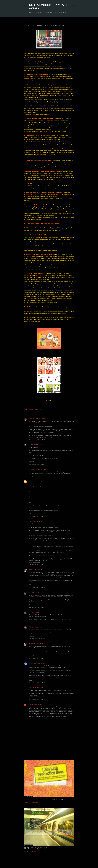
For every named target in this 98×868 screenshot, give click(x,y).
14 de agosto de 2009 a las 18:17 (37, 639)
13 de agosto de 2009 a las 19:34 (37, 622)
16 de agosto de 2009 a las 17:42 (37, 699)
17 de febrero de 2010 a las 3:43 (37, 719)
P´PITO (31, 445)
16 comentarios (34, 803)
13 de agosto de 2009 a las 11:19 (37, 464)
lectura (34, 409)
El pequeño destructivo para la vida (45, 799)
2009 (30, 409)
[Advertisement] (49, 740)
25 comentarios (34, 851)
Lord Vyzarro (33, 469)
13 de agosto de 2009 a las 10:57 (37, 440)
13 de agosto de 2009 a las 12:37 (37, 516)
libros (40, 409)
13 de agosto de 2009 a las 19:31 (37, 607)
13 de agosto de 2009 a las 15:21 (37, 565)
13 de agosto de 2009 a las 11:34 (37, 476)
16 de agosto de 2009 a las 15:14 (37, 658)
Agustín (31, 627)
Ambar (31, 704)
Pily (30, 592)
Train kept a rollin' (35, 848)
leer (37, 409)
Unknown (32, 481)
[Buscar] (73, 5)
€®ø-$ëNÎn (33, 663)
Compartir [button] (26, 407)
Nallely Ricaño (33, 644)
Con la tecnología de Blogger (49, 863)
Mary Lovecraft (34, 419)
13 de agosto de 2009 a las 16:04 (37, 587)
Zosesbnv (32, 570)
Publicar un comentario (31, 723)
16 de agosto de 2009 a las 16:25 (37, 683)
